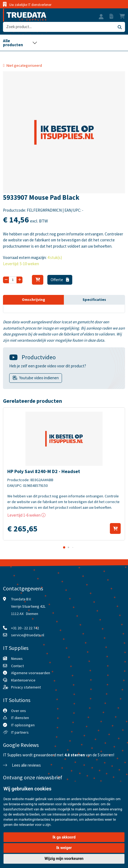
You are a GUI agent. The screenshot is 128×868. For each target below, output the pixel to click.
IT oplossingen (23, 725)
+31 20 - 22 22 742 (25, 628)
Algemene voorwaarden (31, 673)
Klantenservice (23, 680)
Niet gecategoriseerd (24, 65)
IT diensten (20, 718)
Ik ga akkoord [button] (64, 837)
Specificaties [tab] (94, 300)
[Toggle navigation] (20, 43)
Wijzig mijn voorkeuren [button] (64, 859)
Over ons (19, 711)
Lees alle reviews (22, 765)
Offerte (60, 280)
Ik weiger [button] (64, 848)
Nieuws (17, 659)
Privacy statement (26, 687)
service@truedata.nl (28, 635)
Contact (17, 666)
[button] (101, 17)
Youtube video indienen (39, 378)
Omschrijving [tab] (34, 300)
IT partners (20, 732)
